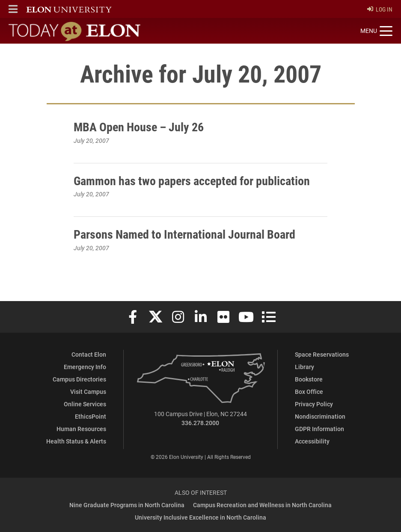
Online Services (85, 404)
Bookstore (309, 379)
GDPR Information (319, 429)
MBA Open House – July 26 (139, 127)
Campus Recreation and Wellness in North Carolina (262, 505)
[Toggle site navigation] (376, 31)
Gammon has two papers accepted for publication (192, 180)
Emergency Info (85, 367)
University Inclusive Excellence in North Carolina (200, 517)
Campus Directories (79, 379)
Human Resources (81, 429)
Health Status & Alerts (76, 441)
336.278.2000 (200, 423)
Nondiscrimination (320, 416)
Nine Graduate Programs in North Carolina (127, 505)
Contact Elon (89, 354)
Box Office (309, 392)
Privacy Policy (314, 404)
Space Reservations (322, 354)
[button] (13, 9)
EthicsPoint (91, 416)
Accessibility (312, 441)
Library (304, 367)
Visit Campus (88, 392)
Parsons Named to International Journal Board (184, 234)
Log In (380, 9)
